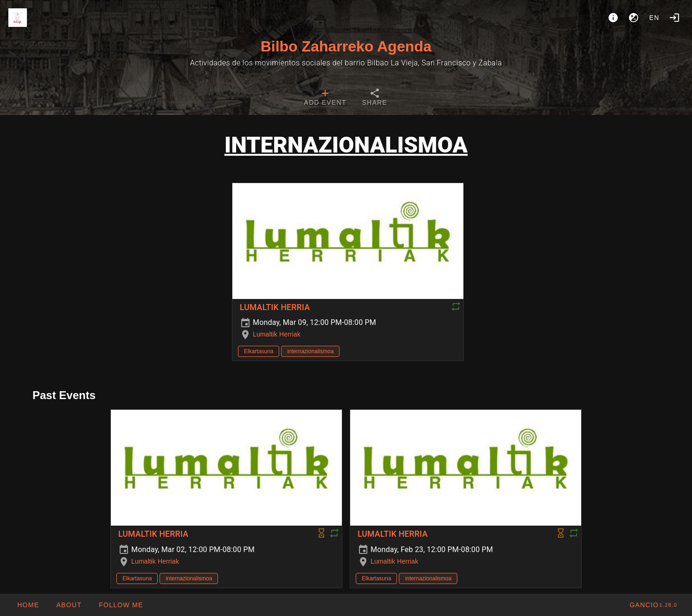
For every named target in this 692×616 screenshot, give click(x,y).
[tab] (325, 98)
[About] (613, 18)
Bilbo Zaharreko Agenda (346, 46)
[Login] (674, 18)
